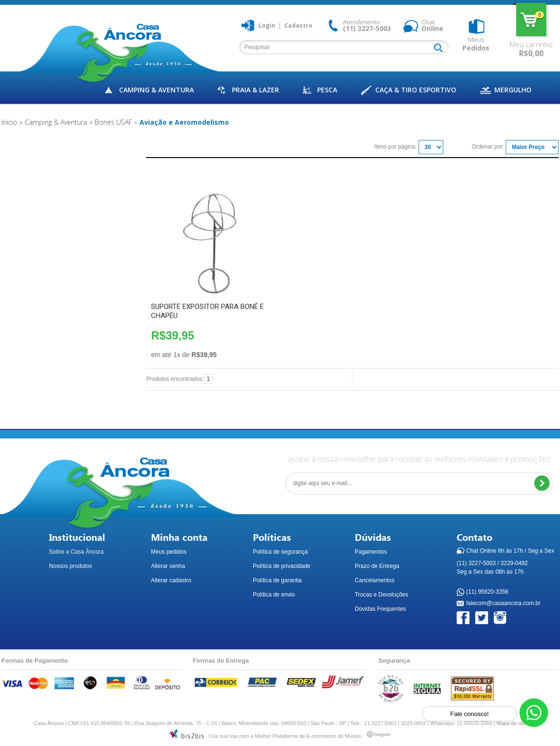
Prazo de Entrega (377, 566)
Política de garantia (277, 580)
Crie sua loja (223, 736)
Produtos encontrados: (175, 379)
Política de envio (274, 595)
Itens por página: (395, 147)
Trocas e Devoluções (381, 595)
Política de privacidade (282, 566)
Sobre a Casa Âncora (76, 552)
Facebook (464, 618)
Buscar (440, 49)
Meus (476, 44)
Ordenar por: (488, 147)
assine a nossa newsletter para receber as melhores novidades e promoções (419, 459)
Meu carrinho (531, 20)
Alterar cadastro (171, 580)
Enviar (542, 483)
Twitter (482, 618)
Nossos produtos (70, 566)
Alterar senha (168, 566)
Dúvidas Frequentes (380, 609)
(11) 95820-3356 (487, 592)
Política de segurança (280, 552)
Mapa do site (512, 723)
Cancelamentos (375, 580)
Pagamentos (371, 552)
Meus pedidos (169, 552)
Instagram (501, 618)
